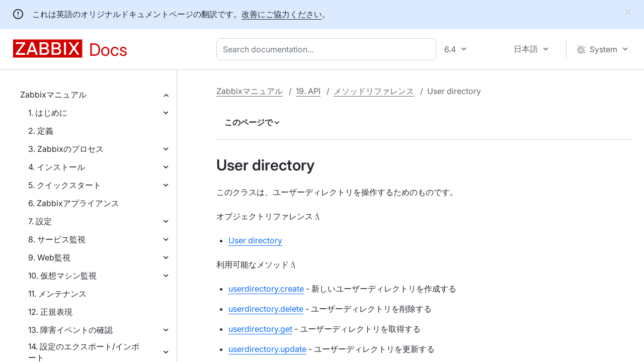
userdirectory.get (260, 329)
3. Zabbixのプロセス (66, 149)
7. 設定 (40, 221)
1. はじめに (48, 113)
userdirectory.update (267, 349)
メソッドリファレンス (374, 91)
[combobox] (328, 49)
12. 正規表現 (50, 312)
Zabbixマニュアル (53, 95)
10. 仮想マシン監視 (62, 276)
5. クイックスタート (65, 185)
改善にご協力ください (282, 14)
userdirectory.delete (266, 309)
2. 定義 (41, 131)
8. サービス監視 (57, 239)
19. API (308, 91)
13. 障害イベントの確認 (70, 330)
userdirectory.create (266, 289)
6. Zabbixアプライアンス (74, 203)
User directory (255, 240)
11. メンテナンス (57, 294)
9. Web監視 (49, 257)
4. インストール (57, 167)
